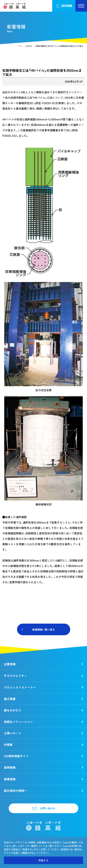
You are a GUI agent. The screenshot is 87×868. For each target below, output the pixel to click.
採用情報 (64, 6)
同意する (43, 860)
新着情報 (29, 46)
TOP (20, 46)
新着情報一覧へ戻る (44, 630)
